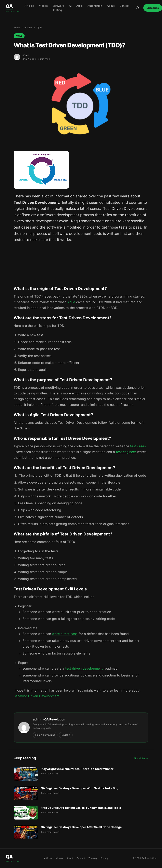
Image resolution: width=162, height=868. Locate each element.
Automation (95, 6)
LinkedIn (66, 735)
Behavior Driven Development (37, 696)
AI (70, 6)
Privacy (104, 858)
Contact (125, 6)
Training (93, 858)
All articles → (141, 758)
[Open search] (137, 8)
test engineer (126, 452)
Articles (29, 6)
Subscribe (153, 8)
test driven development (84, 668)
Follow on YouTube (45, 735)
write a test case (65, 634)
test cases (138, 446)
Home (17, 27)
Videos (43, 6)
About (111, 6)
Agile (79, 6)
